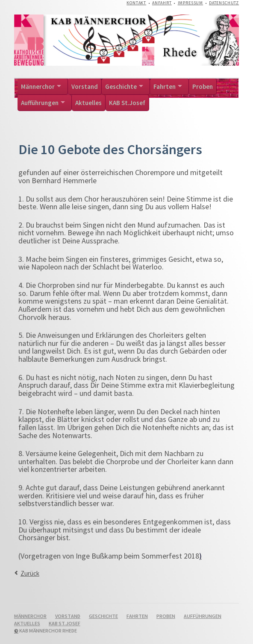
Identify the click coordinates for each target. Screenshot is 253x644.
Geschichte (121, 86)
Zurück (30, 573)
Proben (203, 86)
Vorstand (85, 86)
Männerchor (38, 86)
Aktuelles (88, 103)
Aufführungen (40, 103)
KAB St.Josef (127, 103)
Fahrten (165, 86)
